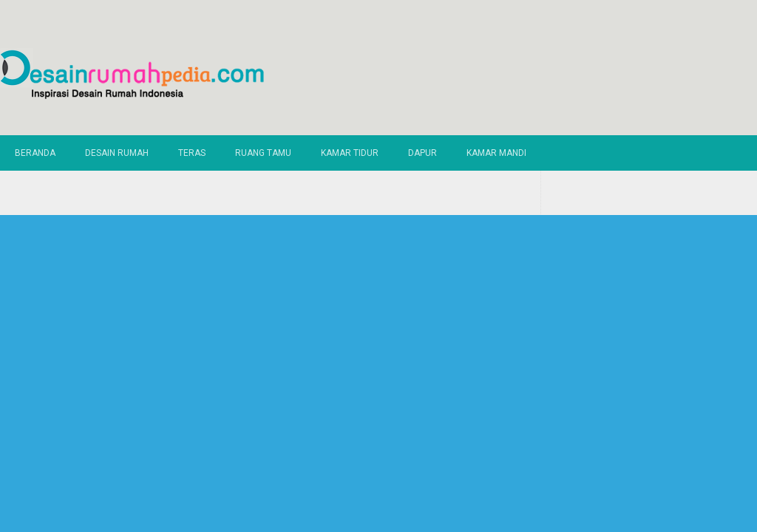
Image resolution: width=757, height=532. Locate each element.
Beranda (35, 153)
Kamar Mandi (496, 153)
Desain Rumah (117, 153)
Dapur (422, 153)
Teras (192, 153)
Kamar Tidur (350, 153)
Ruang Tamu (263, 153)
